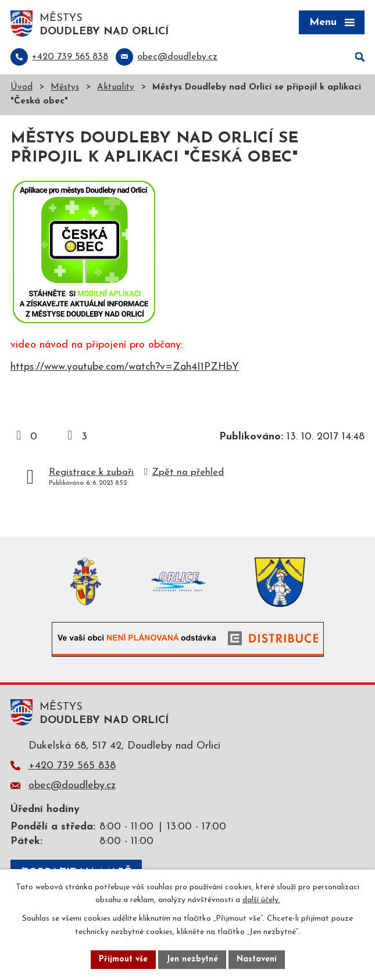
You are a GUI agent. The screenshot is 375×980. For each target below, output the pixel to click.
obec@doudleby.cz (72, 786)
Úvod (22, 87)
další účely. (261, 901)
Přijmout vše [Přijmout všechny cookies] (123, 959)
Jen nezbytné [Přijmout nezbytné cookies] (192, 959)
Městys (65, 87)
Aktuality (116, 87)
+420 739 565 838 (72, 766)
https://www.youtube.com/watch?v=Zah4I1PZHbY (125, 367)
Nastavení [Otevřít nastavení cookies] (257, 959)
